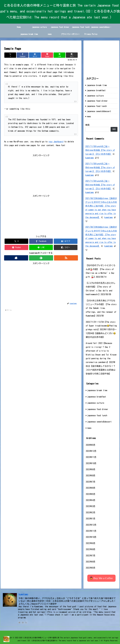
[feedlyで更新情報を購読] (41, 258)
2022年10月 (91, 537)
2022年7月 (91, 556)
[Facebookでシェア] (23, 55)
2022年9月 (91, 543)
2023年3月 (91, 506)
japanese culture (95, 96)
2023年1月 (91, 519)
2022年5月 (91, 568)
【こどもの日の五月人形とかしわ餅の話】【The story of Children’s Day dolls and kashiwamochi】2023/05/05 (101, 289)
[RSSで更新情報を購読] (66, 258)
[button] (72, 55)
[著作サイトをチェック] (16, 258)
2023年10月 (91, 463)
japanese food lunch (97, 106)
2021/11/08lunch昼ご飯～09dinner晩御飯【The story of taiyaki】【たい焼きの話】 (100, 150)
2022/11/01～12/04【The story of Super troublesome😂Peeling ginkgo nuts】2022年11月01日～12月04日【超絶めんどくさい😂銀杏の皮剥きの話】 (101, 330)
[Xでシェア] (10, 55)
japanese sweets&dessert (99, 111)
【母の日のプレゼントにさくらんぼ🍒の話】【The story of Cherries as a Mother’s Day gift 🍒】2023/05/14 (101, 271)
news (89, 116)
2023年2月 (91, 512)
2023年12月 (91, 451)
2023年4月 (91, 500)
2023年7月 (91, 482)
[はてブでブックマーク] (35, 55)
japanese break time (97, 85)
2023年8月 (91, 475)
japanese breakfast (96, 90)
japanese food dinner (97, 101)
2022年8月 (91, 549)
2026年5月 (91, 445)
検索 (87, 125)
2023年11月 (91, 457)
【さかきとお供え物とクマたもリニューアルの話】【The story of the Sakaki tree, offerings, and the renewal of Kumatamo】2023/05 (101, 308)
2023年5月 (91, 494)
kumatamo (90, 158)
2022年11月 (91, 531)
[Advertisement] (41, 174)
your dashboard (56, 142)
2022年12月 (91, 525)
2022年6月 (91, 562)
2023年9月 (91, 469)
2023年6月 (91, 488)
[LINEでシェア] (59, 55)
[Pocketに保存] (47, 55)
